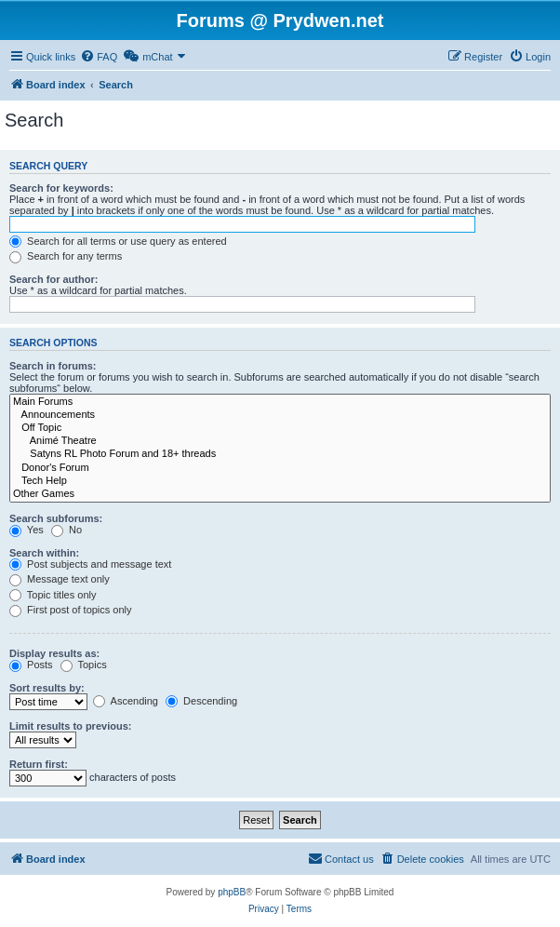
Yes (27, 530)
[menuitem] (99, 57)
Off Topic (280, 428)
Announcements (280, 415)
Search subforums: (56, 518)
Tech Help (280, 481)
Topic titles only (53, 595)
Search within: (44, 553)
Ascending (126, 701)
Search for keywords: (61, 188)
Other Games (280, 494)
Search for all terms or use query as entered (118, 241)
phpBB (232, 892)
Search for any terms (66, 256)
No (67, 530)
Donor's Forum (280, 468)
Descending (201, 701)
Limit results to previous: (70, 726)
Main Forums (280, 402)
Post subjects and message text (90, 564)
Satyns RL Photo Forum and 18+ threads (280, 454)
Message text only (60, 579)
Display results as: (54, 653)
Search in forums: (53, 366)
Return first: (39, 764)
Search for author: (53, 279)
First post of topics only (71, 610)
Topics (84, 665)
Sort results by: (47, 688)
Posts (31, 665)
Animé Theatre (280, 441)
